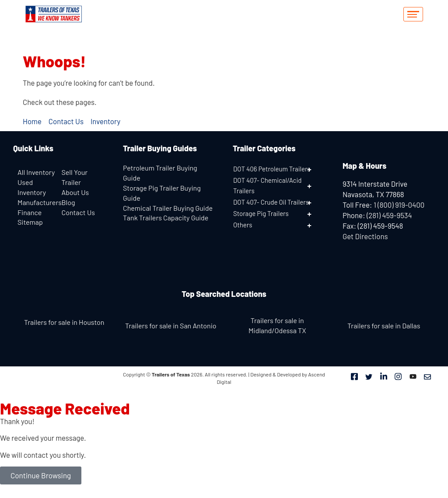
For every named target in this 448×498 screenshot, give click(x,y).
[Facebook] (354, 376)
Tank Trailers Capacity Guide (166, 218)
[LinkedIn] (384, 376)
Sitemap (30, 222)
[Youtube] (413, 376)
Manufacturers (40, 202)
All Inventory (36, 172)
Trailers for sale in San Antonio (171, 326)
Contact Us (78, 212)
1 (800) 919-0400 (399, 205)
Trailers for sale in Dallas (384, 326)
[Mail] (427, 376)
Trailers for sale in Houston (64, 322)
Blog (68, 202)
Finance (30, 212)
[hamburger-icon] (413, 14)
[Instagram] (398, 376)
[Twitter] (369, 376)
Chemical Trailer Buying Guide (168, 208)
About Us (75, 192)
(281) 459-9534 (389, 215)
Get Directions (365, 236)
